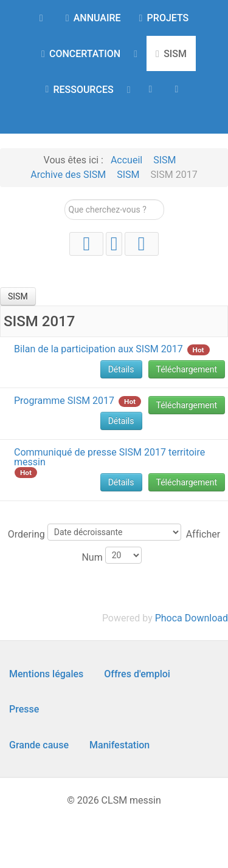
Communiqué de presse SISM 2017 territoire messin (109, 457)
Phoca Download (192, 618)
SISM (18, 296)
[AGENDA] (153, 89)
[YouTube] (86, 244)
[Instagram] (114, 244)
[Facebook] (142, 244)
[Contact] (179, 89)
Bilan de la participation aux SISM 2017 (98, 349)
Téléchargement (187, 369)
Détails (121, 369)
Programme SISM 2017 (64, 401)
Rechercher (65, 200)
